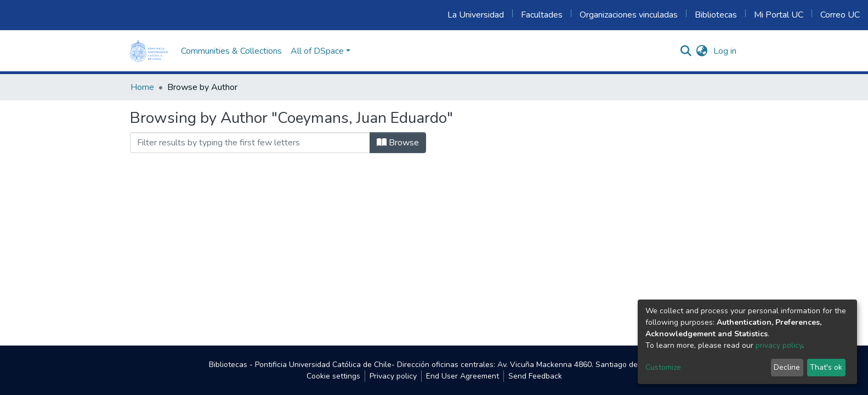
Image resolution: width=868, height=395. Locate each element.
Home (142, 87)
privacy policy (779, 345)
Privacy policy (393, 376)
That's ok (826, 367)
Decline (787, 367)
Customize (663, 367)
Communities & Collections (231, 51)
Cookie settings (333, 376)
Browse (398, 143)
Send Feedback (535, 376)
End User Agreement (463, 376)
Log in (725, 51)
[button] (702, 51)
